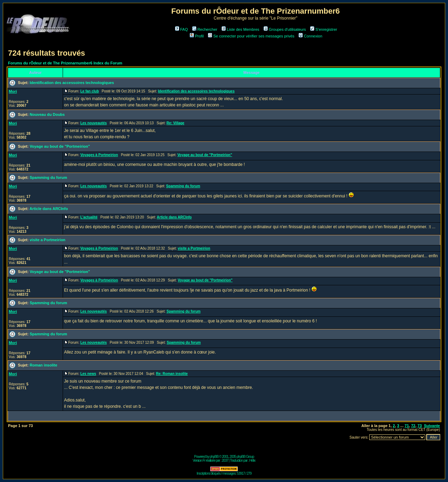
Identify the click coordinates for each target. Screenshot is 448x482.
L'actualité (89, 217)
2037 (225, 460)
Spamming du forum (48, 177)
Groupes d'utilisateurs (285, 29)
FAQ (181, 29)
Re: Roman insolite (172, 374)
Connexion (310, 36)
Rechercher (205, 29)
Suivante (432, 426)
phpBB (214, 457)
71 (407, 426)
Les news (88, 374)
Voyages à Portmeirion (99, 155)
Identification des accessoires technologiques (72, 83)
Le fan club (89, 91)
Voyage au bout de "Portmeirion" (60, 146)
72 (413, 426)
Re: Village (176, 123)
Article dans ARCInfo (49, 209)
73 (420, 426)
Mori (13, 91)
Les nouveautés (93, 123)
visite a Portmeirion (48, 240)
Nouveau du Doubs (47, 114)
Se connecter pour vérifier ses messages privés (251, 36)
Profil (197, 36)
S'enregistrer (324, 29)
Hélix (252, 460)
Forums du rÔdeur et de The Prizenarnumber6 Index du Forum (65, 63)
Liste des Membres (240, 29)
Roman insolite (44, 365)
